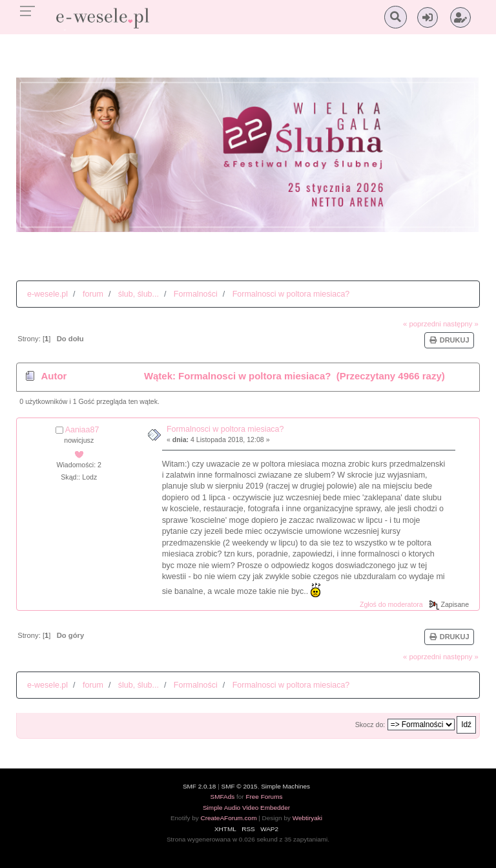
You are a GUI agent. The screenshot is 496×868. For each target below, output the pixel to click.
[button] (428, 17)
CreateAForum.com (228, 818)
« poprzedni (422, 324)
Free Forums (264, 797)
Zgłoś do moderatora (391, 604)
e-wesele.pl (47, 294)
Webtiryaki (307, 818)
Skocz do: (370, 725)
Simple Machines (285, 786)
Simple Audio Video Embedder (246, 808)
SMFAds (223, 797)
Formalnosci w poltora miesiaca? (225, 429)
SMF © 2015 (240, 786)
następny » (461, 324)
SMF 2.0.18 (200, 786)
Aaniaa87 (82, 430)
